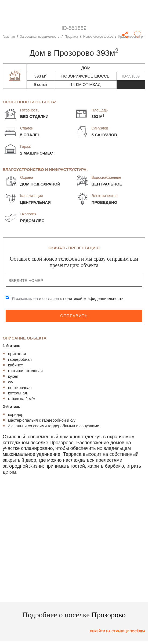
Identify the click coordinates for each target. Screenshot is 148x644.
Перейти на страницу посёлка (118, 631)
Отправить (74, 316)
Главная (9, 37)
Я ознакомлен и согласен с (68, 298)
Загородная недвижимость (40, 37)
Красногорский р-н (132, 37)
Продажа (72, 37)
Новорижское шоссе (99, 37)
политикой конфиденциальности (93, 298)
